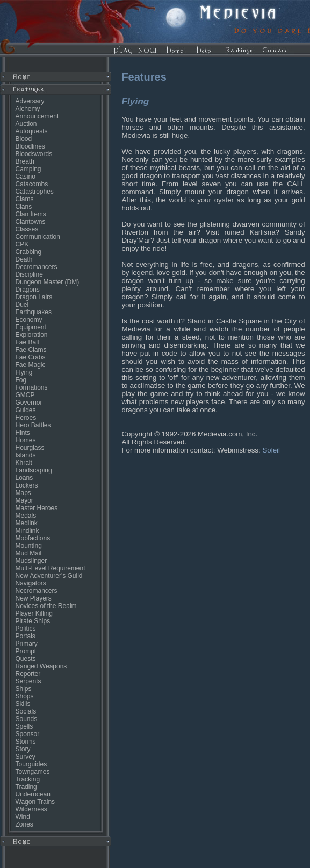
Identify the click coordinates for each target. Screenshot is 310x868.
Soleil (271, 450)
